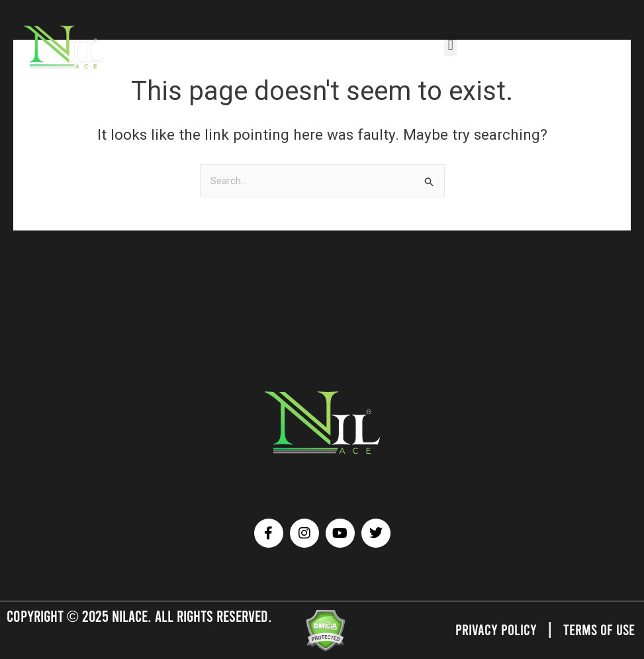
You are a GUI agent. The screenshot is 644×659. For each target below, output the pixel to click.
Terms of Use (598, 630)
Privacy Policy (494, 630)
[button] (450, 45)
